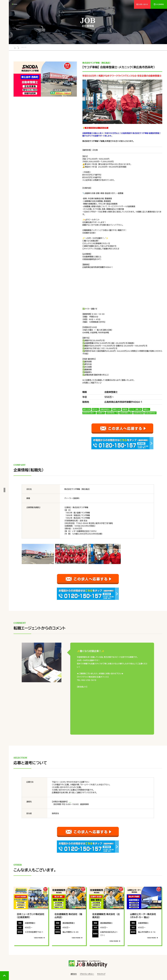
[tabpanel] (45, 79)
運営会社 (74, 973)
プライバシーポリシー (87, 973)
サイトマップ (101, 973)
